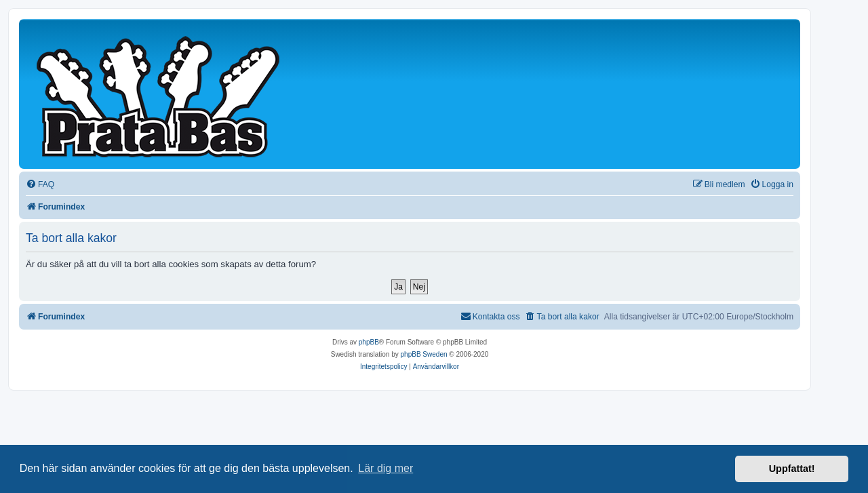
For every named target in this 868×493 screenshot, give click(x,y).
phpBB (369, 342)
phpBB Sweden (424, 354)
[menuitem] (40, 185)
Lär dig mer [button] (386, 468)
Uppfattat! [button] (792, 469)
